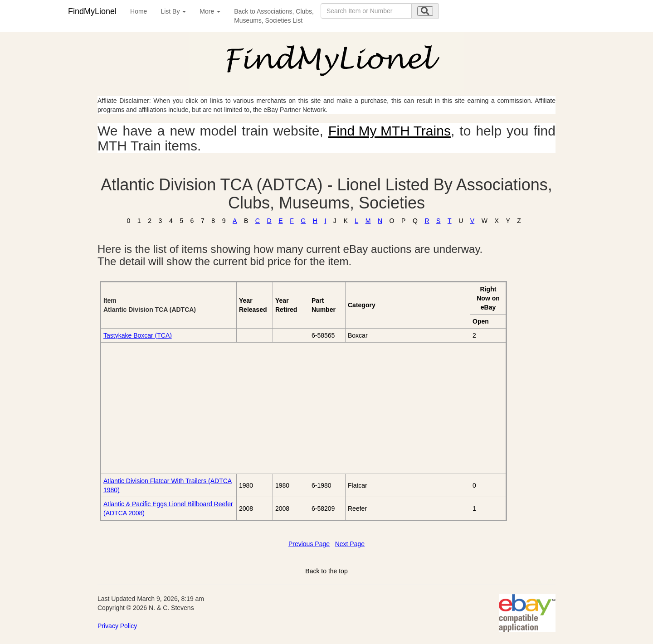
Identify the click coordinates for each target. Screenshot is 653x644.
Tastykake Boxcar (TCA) (138, 335)
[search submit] (425, 11)
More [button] (210, 11)
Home (139, 11)
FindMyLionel (92, 11)
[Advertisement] (205, 408)
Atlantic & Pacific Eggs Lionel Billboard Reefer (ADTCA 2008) (168, 508)
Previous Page (309, 544)
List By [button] (173, 11)
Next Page (350, 544)
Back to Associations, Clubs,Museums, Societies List (274, 16)
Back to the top (326, 571)
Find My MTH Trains (390, 131)
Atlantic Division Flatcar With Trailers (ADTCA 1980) (168, 485)
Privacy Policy (117, 626)
